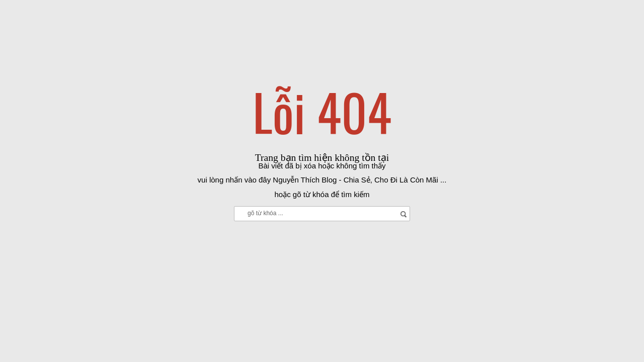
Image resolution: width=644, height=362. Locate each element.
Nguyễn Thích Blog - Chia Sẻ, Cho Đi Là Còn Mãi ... (359, 180)
